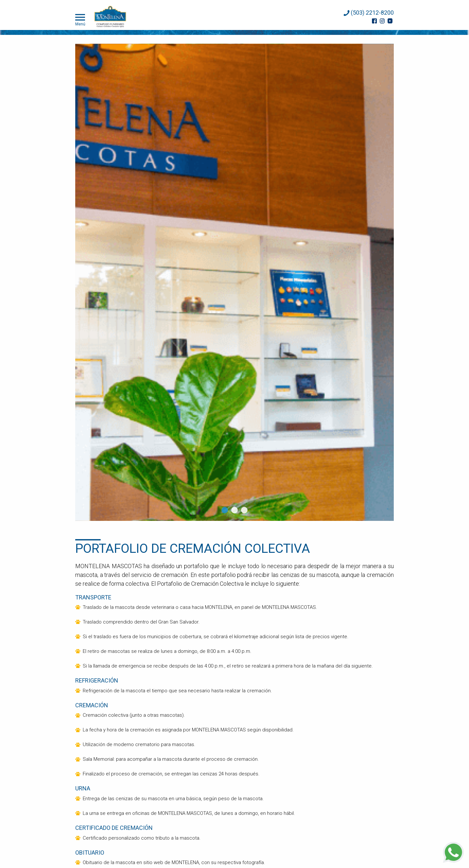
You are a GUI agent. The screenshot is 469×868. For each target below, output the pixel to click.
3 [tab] (244, 510)
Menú (80, 19)
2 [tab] (234, 510)
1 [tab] (225, 510)
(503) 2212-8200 (369, 13)
